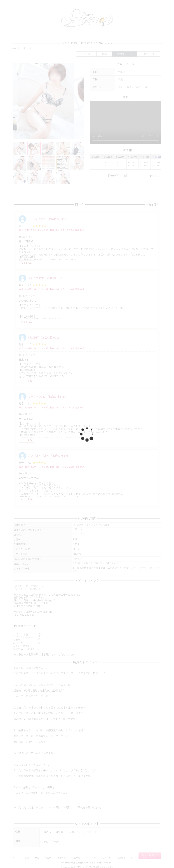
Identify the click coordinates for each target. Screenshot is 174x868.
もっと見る (26, 263)
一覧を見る (153, 176)
